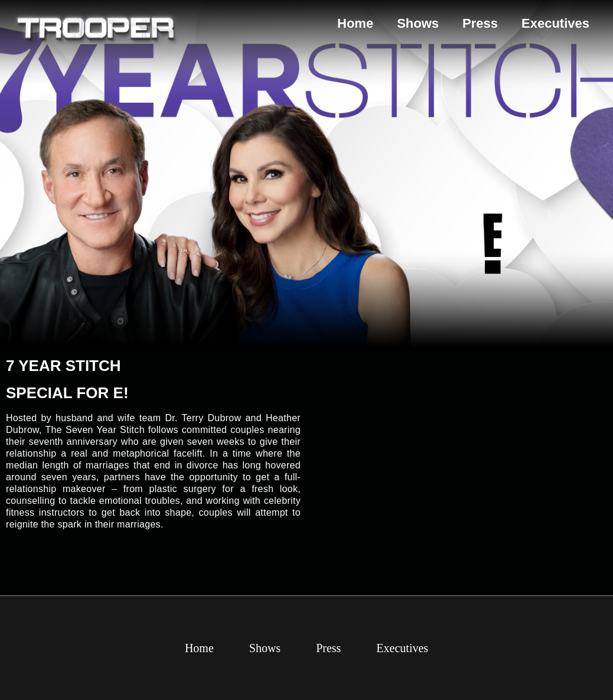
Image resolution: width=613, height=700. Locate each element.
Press (480, 24)
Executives (555, 24)
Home (355, 24)
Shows (418, 24)
